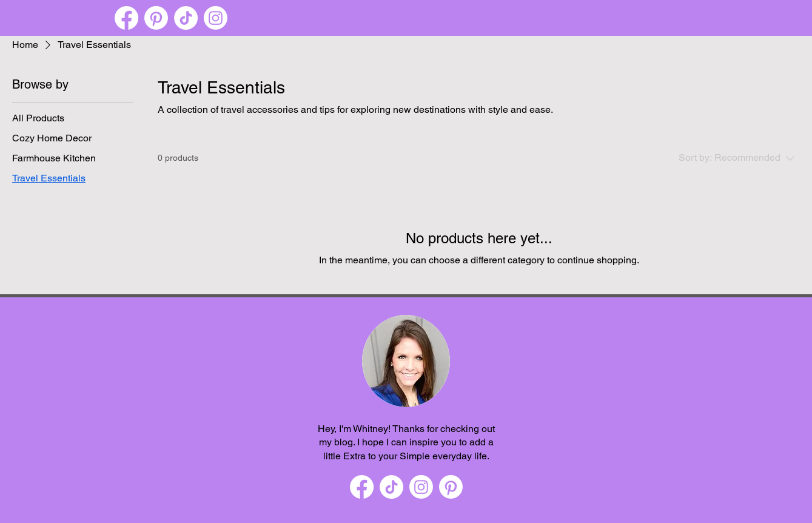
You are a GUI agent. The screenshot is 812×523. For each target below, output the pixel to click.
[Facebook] (126, 18)
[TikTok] (186, 18)
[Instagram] (216, 18)
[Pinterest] (156, 18)
